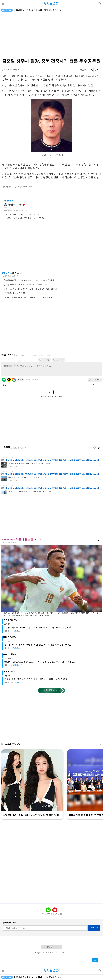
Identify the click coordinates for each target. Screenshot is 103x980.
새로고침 (22, 273)
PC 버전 (51, 947)
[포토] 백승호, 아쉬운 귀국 (14, 293)
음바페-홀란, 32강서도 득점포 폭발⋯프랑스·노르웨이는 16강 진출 (36, 679)
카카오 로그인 (9, 380)
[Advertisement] (51, 247)
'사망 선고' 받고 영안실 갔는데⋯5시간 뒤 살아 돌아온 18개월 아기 (30, 289)
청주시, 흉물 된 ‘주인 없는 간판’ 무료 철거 (23, 214)
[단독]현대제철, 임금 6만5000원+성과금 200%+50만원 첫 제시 (29, 280)
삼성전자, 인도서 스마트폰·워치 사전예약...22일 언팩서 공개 (28, 297)
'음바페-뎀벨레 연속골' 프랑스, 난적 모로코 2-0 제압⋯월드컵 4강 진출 (38, 627)
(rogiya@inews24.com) (23, 187)
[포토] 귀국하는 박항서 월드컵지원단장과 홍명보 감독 (26, 285)
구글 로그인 (14, 380)
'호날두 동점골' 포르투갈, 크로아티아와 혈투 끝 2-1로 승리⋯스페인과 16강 (40, 662)
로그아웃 (21, 380)
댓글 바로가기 (95, 960)
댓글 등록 (96, 380)
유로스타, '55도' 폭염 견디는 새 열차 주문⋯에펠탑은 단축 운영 (42, 10)
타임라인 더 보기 (52, 690)
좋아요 (24, 205)
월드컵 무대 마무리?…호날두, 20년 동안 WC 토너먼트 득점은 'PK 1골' (38, 645)
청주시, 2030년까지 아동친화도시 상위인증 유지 (26, 218)
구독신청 (94, 928)
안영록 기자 (14, 205)
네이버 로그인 (4, 380)
